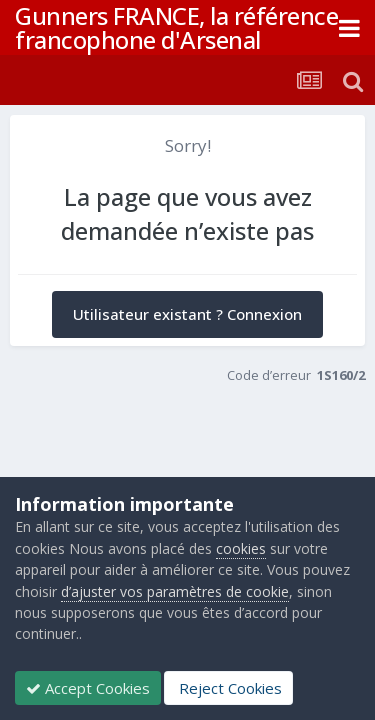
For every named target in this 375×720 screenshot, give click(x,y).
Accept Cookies (88, 688)
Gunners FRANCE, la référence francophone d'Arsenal (176, 27)
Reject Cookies (228, 688)
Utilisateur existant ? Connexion (187, 314)
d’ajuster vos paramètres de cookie (175, 591)
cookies (241, 548)
